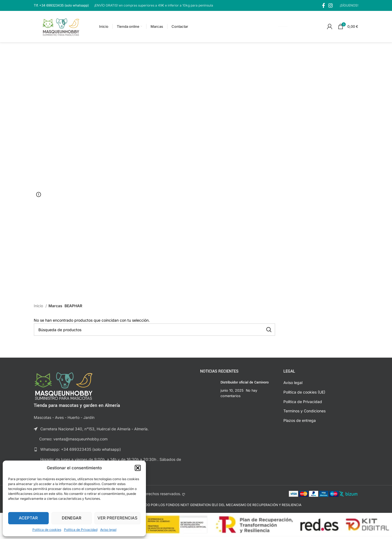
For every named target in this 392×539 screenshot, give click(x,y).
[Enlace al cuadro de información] (61, 5)
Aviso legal (108, 530)
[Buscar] (154, 332)
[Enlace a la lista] (113, 452)
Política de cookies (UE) (304, 395)
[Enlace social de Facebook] (324, 5)
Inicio (39, 309)
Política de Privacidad (81, 530)
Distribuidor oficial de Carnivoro (245, 385)
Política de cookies (47, 530)
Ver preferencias (117, 518)
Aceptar (28, 518)
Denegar (72, 518)
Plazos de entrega (300, 423)
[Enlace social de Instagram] (330, 5)
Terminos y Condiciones (304, 414)
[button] (138, 468)
